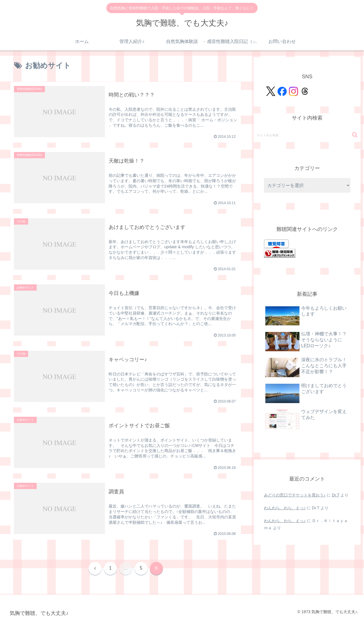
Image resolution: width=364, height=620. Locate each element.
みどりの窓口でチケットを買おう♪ (295, 495)
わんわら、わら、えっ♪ (285, 508)
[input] (307, 135)
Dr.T (336, 495)
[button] (355, 135)
